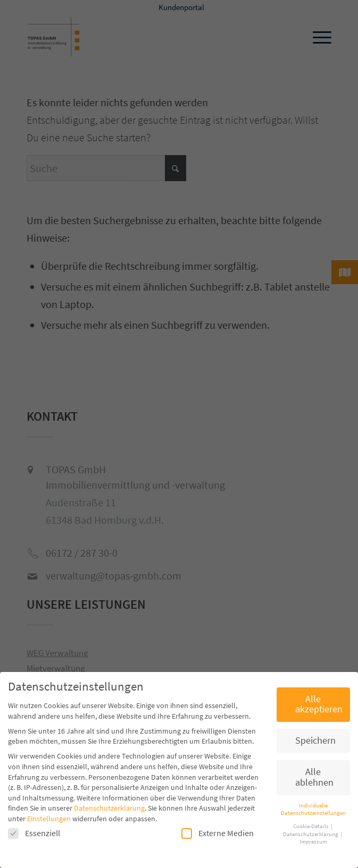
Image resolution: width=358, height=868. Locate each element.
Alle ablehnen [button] (314, 777)
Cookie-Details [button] (311, 826)
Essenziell (34, 833)
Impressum (313, 842)
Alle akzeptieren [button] (319, 704)
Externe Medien (218, 833)
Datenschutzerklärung (109, 808)
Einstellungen (49, 819)
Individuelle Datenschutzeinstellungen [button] (313, 810)
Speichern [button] (315, 741)
